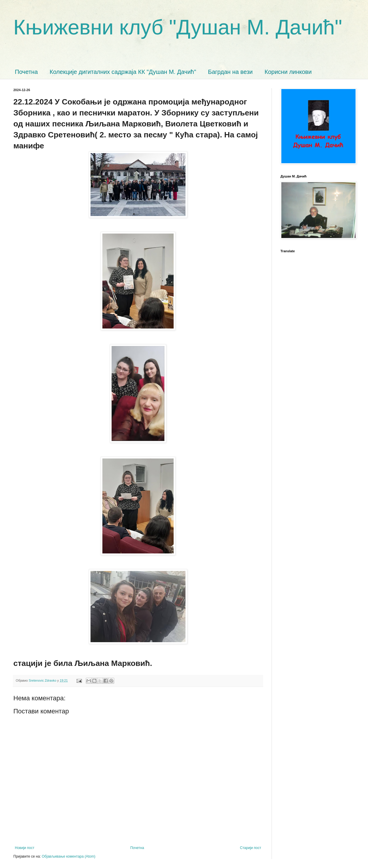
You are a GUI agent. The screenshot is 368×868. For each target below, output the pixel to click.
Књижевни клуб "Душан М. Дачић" (178, 27)
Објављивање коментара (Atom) (69, 856)
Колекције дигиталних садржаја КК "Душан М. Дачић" (123, 72)
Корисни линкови (288, 72)
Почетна (26, 72)
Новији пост (25, 848)
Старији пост (251, 848)
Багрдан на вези (230, 72)
